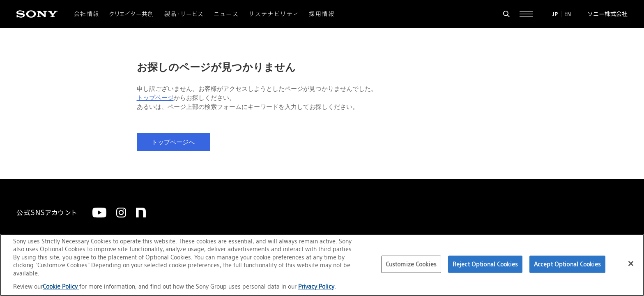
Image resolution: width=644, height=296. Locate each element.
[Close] (631, 264)
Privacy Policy (316, 286)
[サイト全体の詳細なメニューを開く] (526, 14)
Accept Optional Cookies (567, 264)
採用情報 (322, 14)
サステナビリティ (274, 14)
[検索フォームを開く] (506, 14)
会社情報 (87, 14)
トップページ (155, 98)
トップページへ (173, 142)
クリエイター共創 (132, 14)
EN (568, 14)
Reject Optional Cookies (485, 264)
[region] (322, 265)
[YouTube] (99, 213)
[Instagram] (121, 213)
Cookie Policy (61, 286)
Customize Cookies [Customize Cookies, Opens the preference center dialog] (411, 264)
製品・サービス (184, 14)
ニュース (226, 14)
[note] (141, 213)
